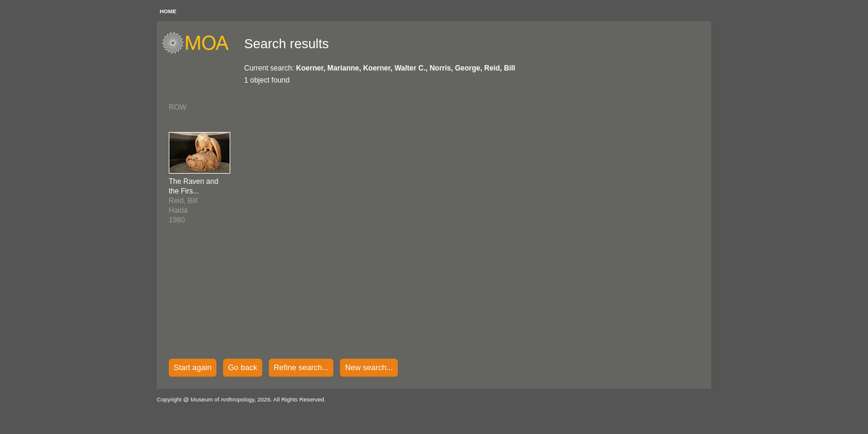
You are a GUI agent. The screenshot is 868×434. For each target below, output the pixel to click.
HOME (168, 11)
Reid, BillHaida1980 (193, 201)
